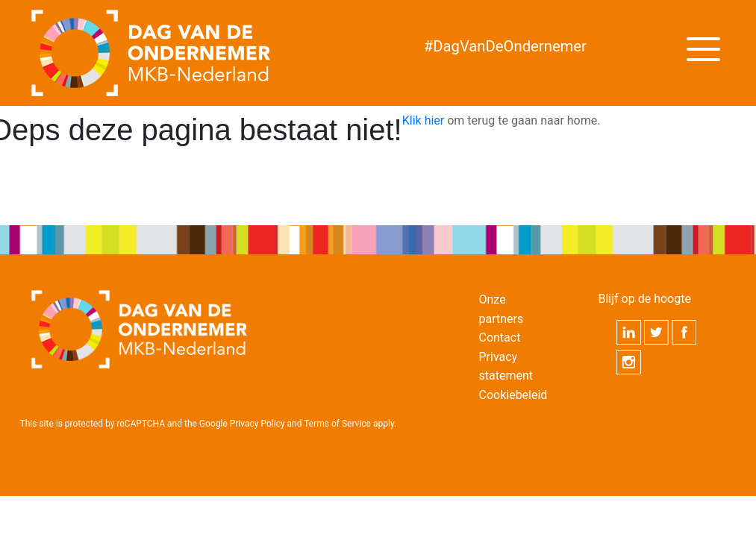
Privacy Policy (257, 424)
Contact (499, 337)
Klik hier (424, 120)
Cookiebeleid (513, 395)
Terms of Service (337, 424)
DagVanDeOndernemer (505, 46)
